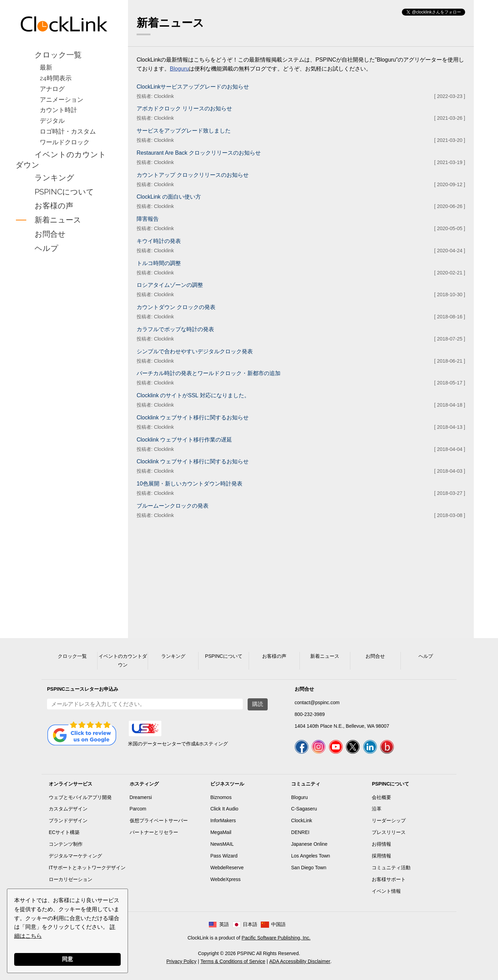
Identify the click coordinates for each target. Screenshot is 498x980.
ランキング (54, 178)
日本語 (250, 924)
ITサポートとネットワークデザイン (87, 868)
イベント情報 (386, 891)
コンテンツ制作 (66, 844)
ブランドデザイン (68, 820)
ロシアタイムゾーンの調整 (170, 285)
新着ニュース (58, 220)
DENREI (300, 832)
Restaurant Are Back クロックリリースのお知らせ (199, 153)
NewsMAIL (222, 844)
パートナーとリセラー (154, 832)
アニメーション (62, 99)
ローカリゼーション (71, 879)
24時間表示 (56, 78)
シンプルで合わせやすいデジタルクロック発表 (195, 351)
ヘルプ (47, 248)
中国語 (278, 924)
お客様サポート (389, 879)
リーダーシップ (389, 820)
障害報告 (148, 219)
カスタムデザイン (68, 809)
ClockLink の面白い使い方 (169, 197)
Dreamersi (141, 797)
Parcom (138, 809)
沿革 (377, 809)
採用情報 (381, 856)
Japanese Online (309, 844)
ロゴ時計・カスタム (68, 131)
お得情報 (381, 844)
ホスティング (144, 784)
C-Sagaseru (304, 809)
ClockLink (302, 820)
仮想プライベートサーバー (159, 820)
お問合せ (50, 234)
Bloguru (179, 69)
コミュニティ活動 (391, 868)
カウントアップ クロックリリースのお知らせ (193, 175)
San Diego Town (309, 868)
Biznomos (221, 797)
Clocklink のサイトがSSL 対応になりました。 (193, 395)
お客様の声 (54, 206)
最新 (46, 67)
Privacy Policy (181, 961)
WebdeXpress (225, 879)
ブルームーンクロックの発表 (173, 506)
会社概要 (381, 797)
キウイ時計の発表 (159, 241)
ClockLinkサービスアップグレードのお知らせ (193, 87)
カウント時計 (58, 110)
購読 (258, 704)
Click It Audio (224, 809)
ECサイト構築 (64, 832)
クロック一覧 (58, 55)
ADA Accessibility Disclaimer (300, 961)
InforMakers (223, 820)
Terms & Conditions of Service (233, 961)
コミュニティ (306, 784)
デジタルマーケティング (75, 856)
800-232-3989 (310, 714)
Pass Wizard (224, 856)
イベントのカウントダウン (61, 160)
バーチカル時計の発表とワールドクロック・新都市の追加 (209, 373)
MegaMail (221, 832)
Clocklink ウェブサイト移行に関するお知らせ (193, 418)
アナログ (52, 89)
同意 (67, 959)
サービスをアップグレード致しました (184, 131)
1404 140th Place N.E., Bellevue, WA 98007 (342, 726)
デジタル (52, 121)
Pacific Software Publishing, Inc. (276, 938)
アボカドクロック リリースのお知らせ (184, 108)
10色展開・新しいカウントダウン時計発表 (190, 484)
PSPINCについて (64, 192)
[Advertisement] (64, 365)
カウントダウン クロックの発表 (176, 307)
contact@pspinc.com (317, 702)
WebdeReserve (227, 868)
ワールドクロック (65, 142)
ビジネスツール (227, 784)
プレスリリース (389, 832)
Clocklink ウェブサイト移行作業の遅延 (184, 440)
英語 (224, 924)
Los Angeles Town (311, 856)
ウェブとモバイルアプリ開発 (80, 797)
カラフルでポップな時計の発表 (175, 329)
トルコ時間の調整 (159, 263)
